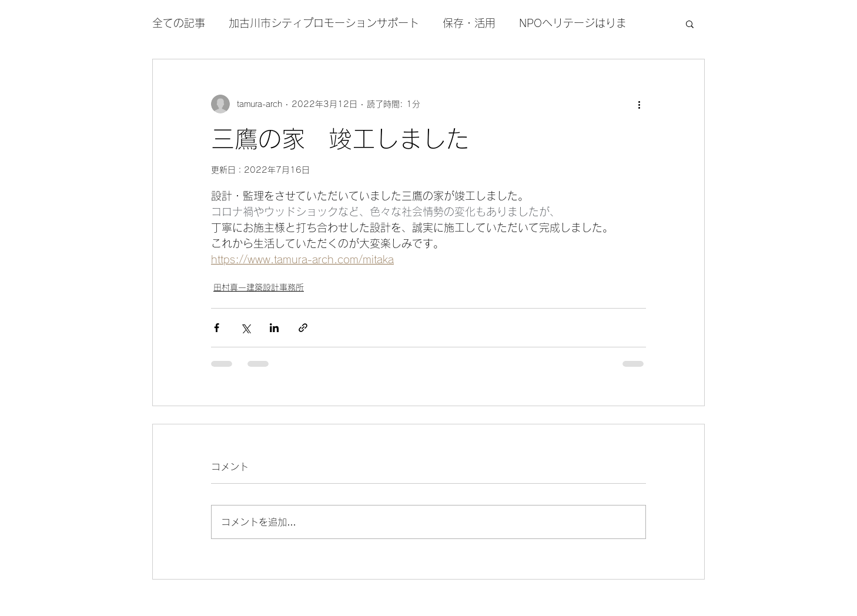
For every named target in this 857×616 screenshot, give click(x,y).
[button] (690, 24)
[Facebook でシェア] (217, 328)
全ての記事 (179, 23)
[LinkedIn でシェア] (274, 328)
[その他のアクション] (639, 104)
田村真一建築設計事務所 (259, 287)
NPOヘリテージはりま (573, 23)
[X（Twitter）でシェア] (245, 328)
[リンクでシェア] (303, 328)
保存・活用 (469, 23)
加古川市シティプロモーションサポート (324, 23)
